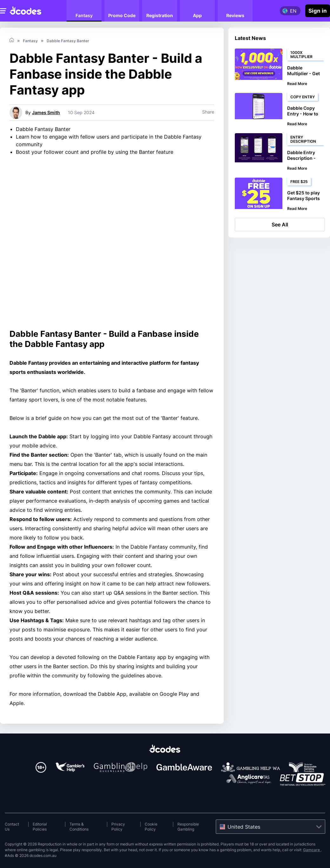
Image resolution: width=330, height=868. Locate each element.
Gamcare (312, 850)
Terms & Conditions (79, 827)
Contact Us (12, 827)
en (293, 11)
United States (244, 827)
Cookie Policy (151, 827)
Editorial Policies (40, 827)
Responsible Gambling (188, 827)
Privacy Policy (118, 827)
